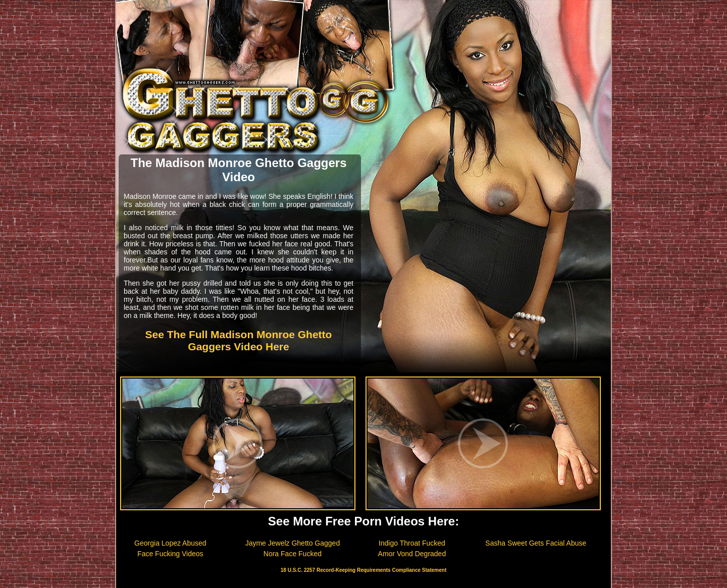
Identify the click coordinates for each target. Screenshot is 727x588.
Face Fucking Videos (170, 554)
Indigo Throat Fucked (412, 543)
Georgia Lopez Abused (170, 543)
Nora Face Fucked (293, 554)
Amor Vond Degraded (412, 554)
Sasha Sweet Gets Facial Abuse (536, 543)
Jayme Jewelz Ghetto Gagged (293, 543)
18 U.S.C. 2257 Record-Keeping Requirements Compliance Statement (363, 570)
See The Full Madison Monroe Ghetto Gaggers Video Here (239, 340)
